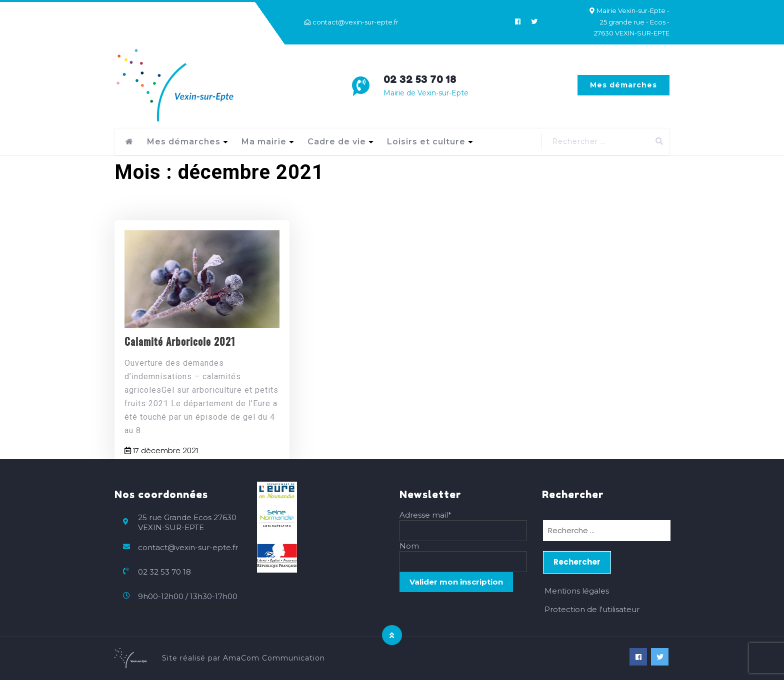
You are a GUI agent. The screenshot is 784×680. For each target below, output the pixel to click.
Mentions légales (577, 591)
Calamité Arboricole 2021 (180, 363)
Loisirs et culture (426, 142)
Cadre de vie (337, 142)
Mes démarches (623, 85)
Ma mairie (264, 142)
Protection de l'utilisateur (592, 609)
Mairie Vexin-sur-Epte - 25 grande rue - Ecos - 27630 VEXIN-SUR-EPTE (632, 22)
